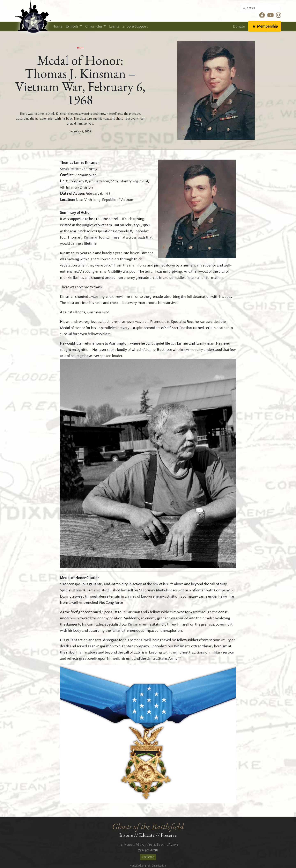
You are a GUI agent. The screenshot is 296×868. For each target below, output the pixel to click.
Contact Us (148, 857)
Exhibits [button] (72, 26)
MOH (80, 48)
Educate (147, 835)
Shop (135, 26)
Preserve (169, 835)
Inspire (126, 835)
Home (57, 26)
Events (114, 26)
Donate (239, 26)
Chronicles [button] (94, 26)
